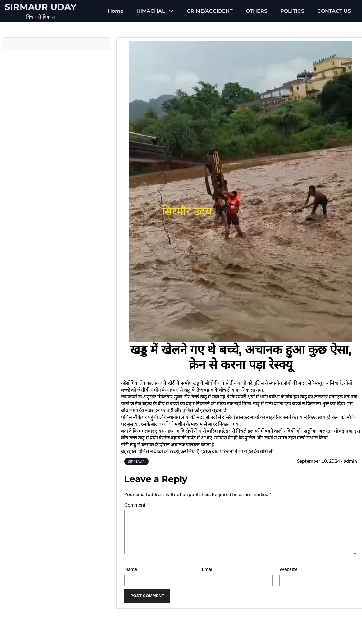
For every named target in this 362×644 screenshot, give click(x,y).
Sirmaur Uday (41, 7)
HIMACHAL (151, 11)
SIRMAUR (136, 461)
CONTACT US (334, 11)
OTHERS (257, 11)
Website (288, 576)
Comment (136, 505)
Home (116, 11)
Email (208, 576)
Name (131, 576)
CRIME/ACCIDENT (210, 11)
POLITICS (292, 11)
